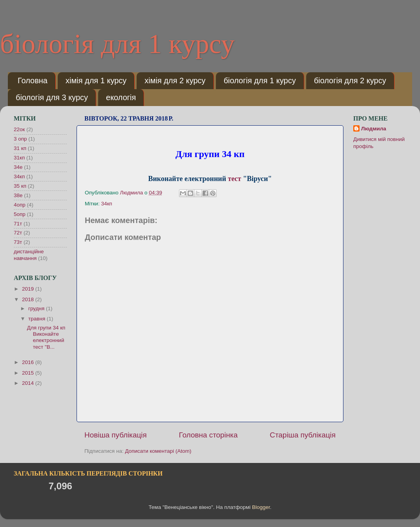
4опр (20, 205)
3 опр (20, 139)
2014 (29, 383)
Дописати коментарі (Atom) (158, 451)
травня (37, 319)
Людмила (374, 129)
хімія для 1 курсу (96, 81)
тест (235, 179)
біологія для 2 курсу (350, 81)
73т (18, 242)
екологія (121, 97)
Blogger (261, 507)
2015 (29, 373)
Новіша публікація (116, 435)
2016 (29, 362)
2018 (29, 299)
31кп (19, 158)
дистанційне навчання (29, 255)
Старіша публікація (303, 435)
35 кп (20, 186)
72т (18, 233)
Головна (33, 81)
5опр (20, 214)
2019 (29, 289)
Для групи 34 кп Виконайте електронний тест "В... (46, 337)
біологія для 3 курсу (52, 97)
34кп (106, 204)
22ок (19, 129)
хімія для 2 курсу (175, 81)
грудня (37, 308)
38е (18, 195)
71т (18, 224)
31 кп (20, 148)
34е (18, 167)
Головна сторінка (208, 435)
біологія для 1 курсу (117, 44)
